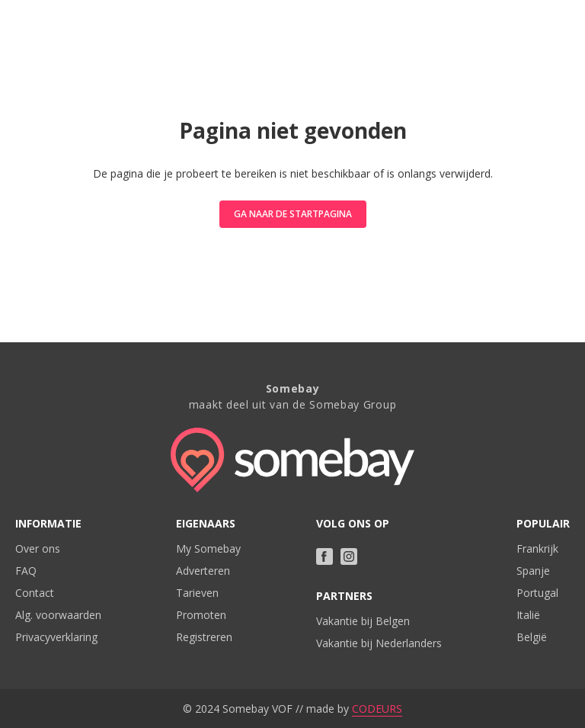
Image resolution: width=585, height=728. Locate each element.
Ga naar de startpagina (293, 214)
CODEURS (377, 709)
